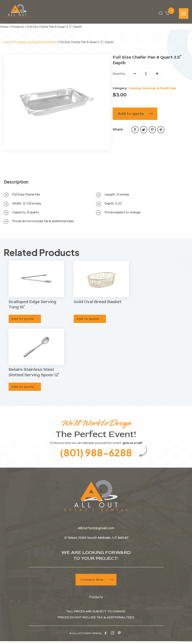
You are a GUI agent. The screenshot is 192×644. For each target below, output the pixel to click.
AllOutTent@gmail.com (96, 531)
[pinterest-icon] (119, 636)
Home (4, 28)
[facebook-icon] (106, 636)
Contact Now (96, 583)
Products (18, 28)
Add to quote (131, 115)
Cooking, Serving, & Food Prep (36, 43)
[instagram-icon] (112, 636)
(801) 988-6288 (96, 455)
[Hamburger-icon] (184, 14)
